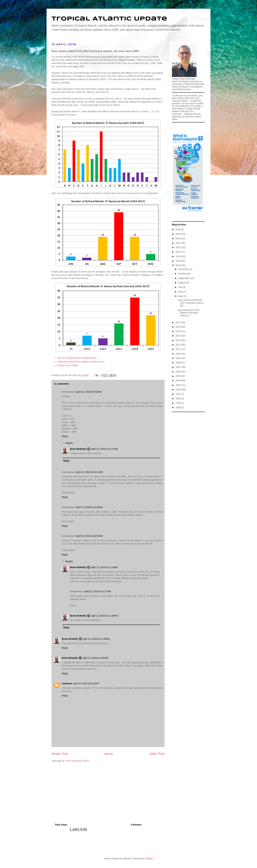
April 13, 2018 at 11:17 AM (98, 591)
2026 (178, 229)
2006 (178, 372)
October (183, 274)
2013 (178, 340)
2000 (178, 399)
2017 (178, 322)
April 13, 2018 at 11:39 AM (96, 639)
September (184, 278)
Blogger (149, 858)
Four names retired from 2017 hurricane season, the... (191, 303)
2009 (178, 358)
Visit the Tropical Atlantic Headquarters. (77, 358)
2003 (178, 385)
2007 (178, 367)
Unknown (67, 684)
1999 (178, 403)
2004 (178, 380)
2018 (178, 265)
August (182, 283)
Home (109, 754)
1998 (178, 407)
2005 (178, 376)
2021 (178, 252)
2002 (178, 390)
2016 (178, 327)
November (184, 269)
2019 (178, 261)
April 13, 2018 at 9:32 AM (89, 392)
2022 (178, 247)
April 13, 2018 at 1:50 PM (96, 658)
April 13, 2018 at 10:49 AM (89, 507)
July (181, 287)
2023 (178, 243)
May (181, 292)
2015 (178, 331)
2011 (178, 349)
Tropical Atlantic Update (109, 19)
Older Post (157, 754)
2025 (178, 234)
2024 (178, 239)
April (181, 296)
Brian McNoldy (70, 375)
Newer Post (60, 754)
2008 (178, 363)
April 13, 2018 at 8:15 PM (86, 684)
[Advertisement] (188, 463)
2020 (178, 256)
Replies (69, 443)
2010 (178, 354)
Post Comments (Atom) (77, 761)
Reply (65, 436)
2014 (178, 336)
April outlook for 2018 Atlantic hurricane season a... (188, 313)
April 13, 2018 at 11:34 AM (104, 616)
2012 (178, 345)
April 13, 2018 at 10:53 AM (89, 536)
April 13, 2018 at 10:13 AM (89, 472)
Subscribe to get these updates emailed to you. (81, 362)
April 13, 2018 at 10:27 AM (104, 449)
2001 (178, 394)
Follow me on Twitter (68, 365)
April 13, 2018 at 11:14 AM (104, 567)
